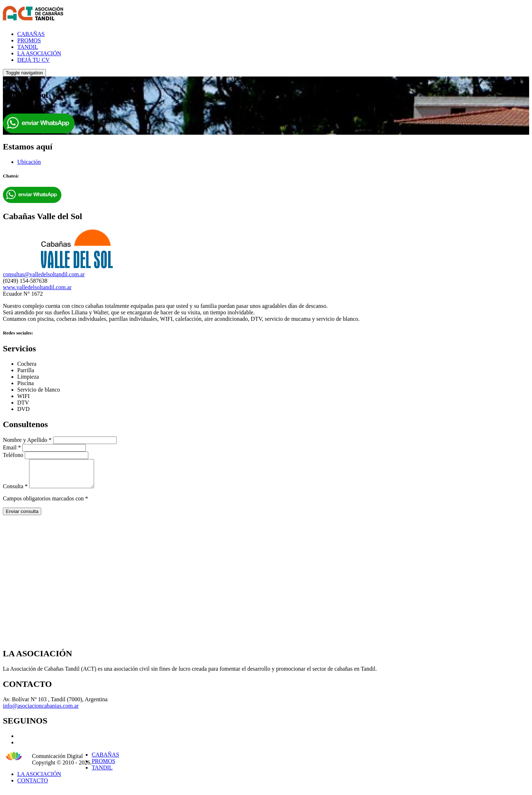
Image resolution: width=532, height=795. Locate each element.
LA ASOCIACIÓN (39, 53)
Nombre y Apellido (27, 440)
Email (12, 447)
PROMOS (29, 40)
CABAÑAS (31, 34)
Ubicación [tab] (29, 162)
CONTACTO (33, 786)
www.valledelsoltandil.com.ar (37, 287)
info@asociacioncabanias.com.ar (41, 711)
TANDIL (28, 47)
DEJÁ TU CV (33, 60)
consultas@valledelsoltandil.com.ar (44, 274)
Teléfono (13, 455)
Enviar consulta (22, 517)
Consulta (15, 492)
